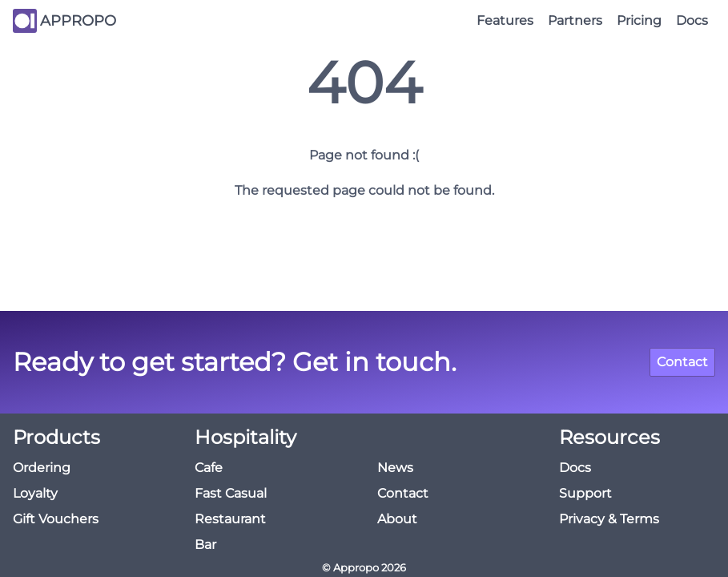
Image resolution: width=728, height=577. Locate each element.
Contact (682, 362)
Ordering (42, 468)
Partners (575, 20)
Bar (205, 545)
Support (585, 493)
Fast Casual (231, 493)
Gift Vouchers (56, 519)
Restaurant (230, 519)
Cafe (209, 468)
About (397, 519)
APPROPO (78, 21)
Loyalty (35, 493)
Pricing (639, 20)
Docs (692, 20)
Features (505, 20)
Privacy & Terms (609, 519)
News (395, 468)
